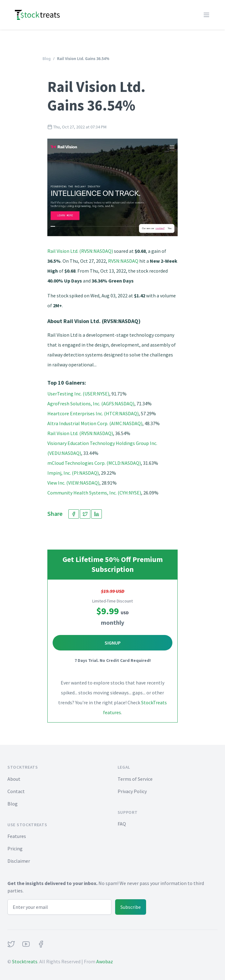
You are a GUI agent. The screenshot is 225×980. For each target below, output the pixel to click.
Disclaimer (19, 861)
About (14, 779)
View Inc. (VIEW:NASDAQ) (73, 483)
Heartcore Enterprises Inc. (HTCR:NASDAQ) (93, 413)
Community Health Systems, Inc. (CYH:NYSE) (94, 493)
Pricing (15, 848)
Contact (16, 791)
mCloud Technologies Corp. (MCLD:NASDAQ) (94, 463)
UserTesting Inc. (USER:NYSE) (78, 394)
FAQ (122, 824)
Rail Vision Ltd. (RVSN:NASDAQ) (80, 251)
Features (17, 836)
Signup (113, 643)
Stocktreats (25, 961)
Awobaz (105, 961)
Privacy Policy (132, 791)
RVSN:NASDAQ (123, 261)
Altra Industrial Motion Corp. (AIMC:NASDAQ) (95, 423)
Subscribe (131, 907)
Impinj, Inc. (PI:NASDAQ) (73, 473)
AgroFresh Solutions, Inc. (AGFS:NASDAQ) (91, 404)
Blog (47, 59)
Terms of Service (135, 779)
